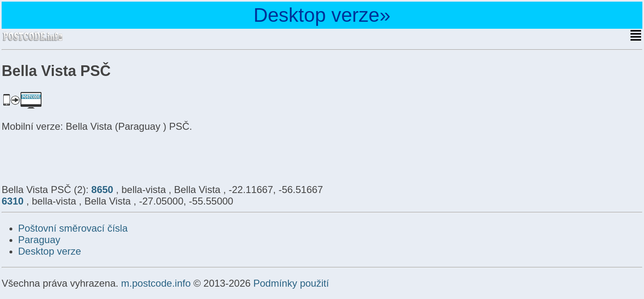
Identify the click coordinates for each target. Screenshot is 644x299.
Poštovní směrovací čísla (73, 228)
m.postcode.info (156, 283)
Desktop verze (49, 251)
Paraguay (39, 240)
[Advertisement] (67, 157)
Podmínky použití (291, 283)
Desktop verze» (322, 15)
